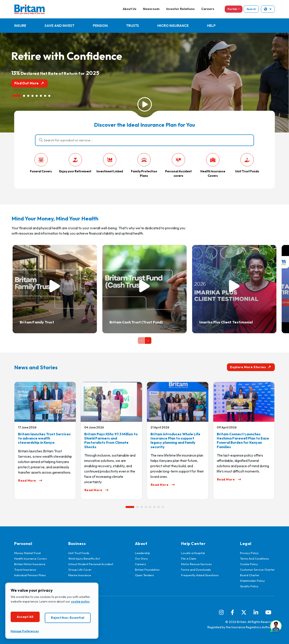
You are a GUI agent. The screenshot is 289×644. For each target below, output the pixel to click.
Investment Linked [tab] (110, 163)
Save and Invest (60, 26)
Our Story (141, 558)
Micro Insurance (173, 26)
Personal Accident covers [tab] (178, 165)
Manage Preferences (25, 631)
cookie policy (80, 601)
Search (251, 9)
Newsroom (151, 9)
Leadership (143, 553)
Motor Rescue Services (196, 564)
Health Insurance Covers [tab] (213, 165)
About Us (130, 9)
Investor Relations (180, 9)
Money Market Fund (27, 553)
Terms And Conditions (254, 558)
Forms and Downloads (196, 570)
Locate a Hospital (193, 553)
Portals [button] (233, 9)
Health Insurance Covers (30, 558)
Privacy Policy (249, 553)
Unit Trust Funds (79, 553)
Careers (208, 9)
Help (211, 26)
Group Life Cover (80, 570)
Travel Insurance (25, 570)
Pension (100, 26)
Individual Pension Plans (30, 575)
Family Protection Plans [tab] (144, 165)
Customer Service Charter (257, 570)
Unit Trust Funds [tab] (247, 163)
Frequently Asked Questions (200, 575)
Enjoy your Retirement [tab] (75, 163)
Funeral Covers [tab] (41, 163)
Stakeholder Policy (252, 581)
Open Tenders (144, 575)
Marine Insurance (80, 575)
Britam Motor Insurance (30, 564)
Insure (20, 26)
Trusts (133, 26)
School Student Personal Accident (91, 564)
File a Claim (189, 558)
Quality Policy (249, 586)
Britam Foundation (147, 570)
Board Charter (250, 575)
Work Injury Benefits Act (84, 558)
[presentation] (141, 340)
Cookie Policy (249, 564)
